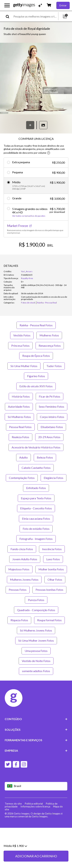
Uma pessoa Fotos (36, 651)
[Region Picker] (36, 786)
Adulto (23, 457)
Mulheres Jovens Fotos (24, 579)
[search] (9, 16)
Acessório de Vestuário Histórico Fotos (36, 447)
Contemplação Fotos (22, 478)
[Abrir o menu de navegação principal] (7, 5)
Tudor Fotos (54, 366)
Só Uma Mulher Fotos (24, 366)
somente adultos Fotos (36, 671)
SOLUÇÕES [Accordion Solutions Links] (36, 730)
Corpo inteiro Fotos (52, 417)
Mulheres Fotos (49, 335)
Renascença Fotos (50, 346)
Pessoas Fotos (18, 590)
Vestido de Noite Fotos (36, 661)
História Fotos (21, 396)
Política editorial (34, 804)
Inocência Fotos (52, 549)
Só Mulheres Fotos (19, 417)
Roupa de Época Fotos (36, 356)
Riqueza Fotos (19, 620)
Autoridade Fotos (19, 406)
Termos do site (13, 804)
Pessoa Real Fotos (20, 427)
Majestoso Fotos (19, 569)
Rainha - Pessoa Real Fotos (36, 325)
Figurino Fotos (36, 376)
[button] (36, 79)
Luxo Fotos (53, 559)
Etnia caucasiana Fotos (36, 519)
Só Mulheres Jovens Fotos (36, 630)
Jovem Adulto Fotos (25, 559)
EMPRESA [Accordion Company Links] (36, 750)
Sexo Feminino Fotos (52, 406)
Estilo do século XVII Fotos (36, 386)
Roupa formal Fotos (49, 620)
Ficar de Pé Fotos (50, 396)
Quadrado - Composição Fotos (36, 610)
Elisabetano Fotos (52, 427)
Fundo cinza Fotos (22, 549)
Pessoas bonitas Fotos (49, 590)
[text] (35, 16)
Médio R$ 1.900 (15, 860)
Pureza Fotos (36, 600)
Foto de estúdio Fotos (36, 529)
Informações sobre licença (35, 806)
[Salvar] (30, 125)
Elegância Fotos (54, 478)
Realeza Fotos (20, 437)
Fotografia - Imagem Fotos (36, 539)
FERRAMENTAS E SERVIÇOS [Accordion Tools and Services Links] (36, 740)
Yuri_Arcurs (27, 271)
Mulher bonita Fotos (51, 569)
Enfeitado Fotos (36, 488)
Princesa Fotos (20, 346)
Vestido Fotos (22, 335)
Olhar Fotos (55, 579)
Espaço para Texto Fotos (36, 498)
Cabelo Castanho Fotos (36, 468)
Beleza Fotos (45, 457)
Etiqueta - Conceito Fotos (36, 508)
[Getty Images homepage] (24, 5)
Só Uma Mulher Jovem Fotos (36, 640)
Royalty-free (27, 278)
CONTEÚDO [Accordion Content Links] (36, 719)
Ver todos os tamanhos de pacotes (29, 216)
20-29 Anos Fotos (49, 437)
